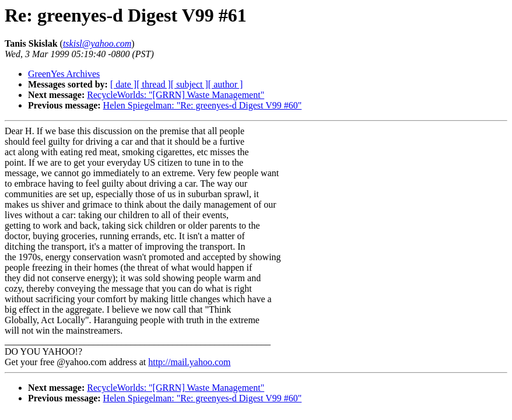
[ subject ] (190, 84)
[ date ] (123, 84)
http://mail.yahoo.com (189, 362)
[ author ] (226, 84)
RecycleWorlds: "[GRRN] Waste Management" (176, 95)
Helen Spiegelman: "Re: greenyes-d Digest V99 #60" (203, 105)
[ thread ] (154, 84)
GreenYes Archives (64, 74)
